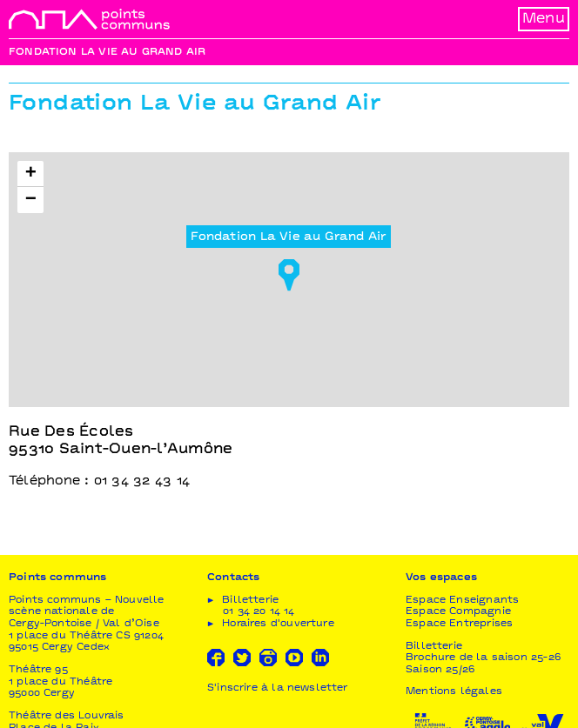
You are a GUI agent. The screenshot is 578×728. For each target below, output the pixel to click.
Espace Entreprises (459, 624)
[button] (289, 270)
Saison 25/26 (440, 670)
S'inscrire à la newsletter (278, 688)
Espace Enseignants (462, 601)
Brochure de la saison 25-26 (483, 658)
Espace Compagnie (458, 612)
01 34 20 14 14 (259, 612)
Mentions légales (454, 692)
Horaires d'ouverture (278, 624)
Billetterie (434, 647)
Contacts (233, 578)
